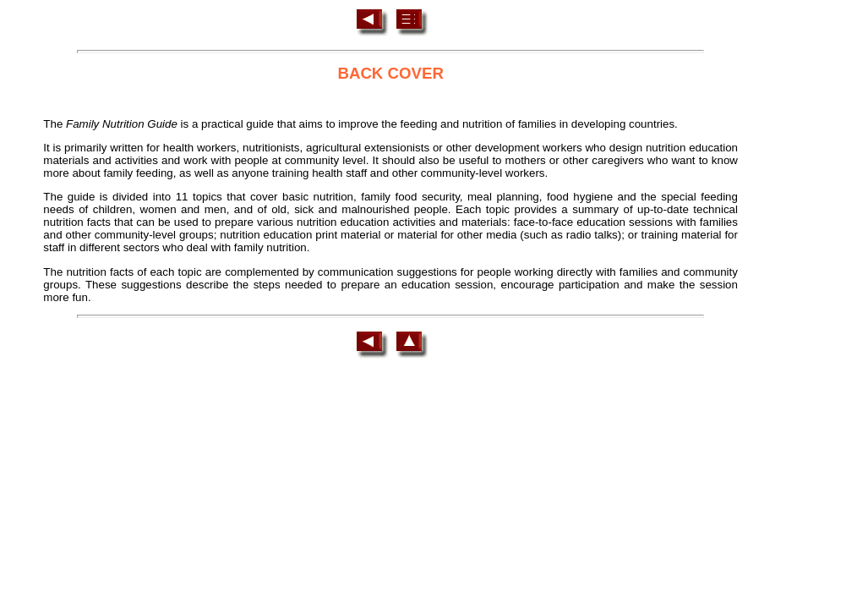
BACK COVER (390, 73)
